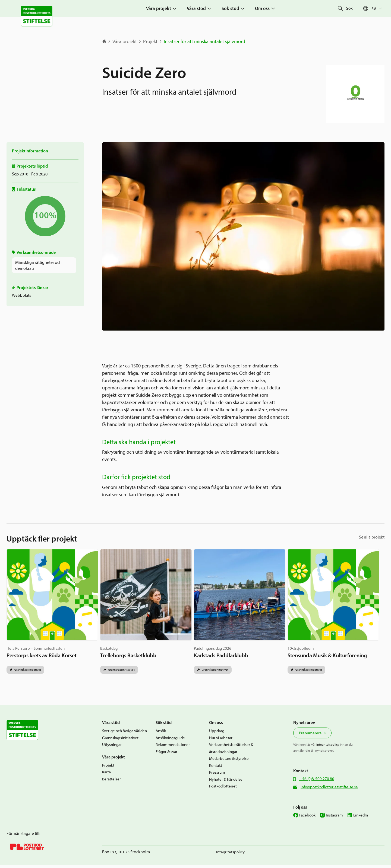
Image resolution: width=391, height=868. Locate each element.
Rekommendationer (173, 748)
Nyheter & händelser (226, 782)
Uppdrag (217, 734)
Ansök (161, 734)
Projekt (150, 41)
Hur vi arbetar (221, 741)
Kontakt (216, 768)
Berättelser (111, 782)
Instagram (334, 818)
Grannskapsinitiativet (29, 672)
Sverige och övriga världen (124, 734)
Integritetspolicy (328, 748)
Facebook (307, 818)
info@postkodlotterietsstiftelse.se (329, 790)
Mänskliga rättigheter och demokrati (38, 265)
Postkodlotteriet (223, 789)
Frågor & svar (166, 754)
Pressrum (217, 775)
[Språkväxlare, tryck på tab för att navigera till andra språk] (378, 9)
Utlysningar (112, 748)
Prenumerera (310, 736)
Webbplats (21, 295)
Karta (106, 775)
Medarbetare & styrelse (229, 761)
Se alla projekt (372, 537)
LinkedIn (361, 818)
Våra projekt (125, 41)
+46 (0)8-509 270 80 (317, 782)
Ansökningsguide (170, 741)
